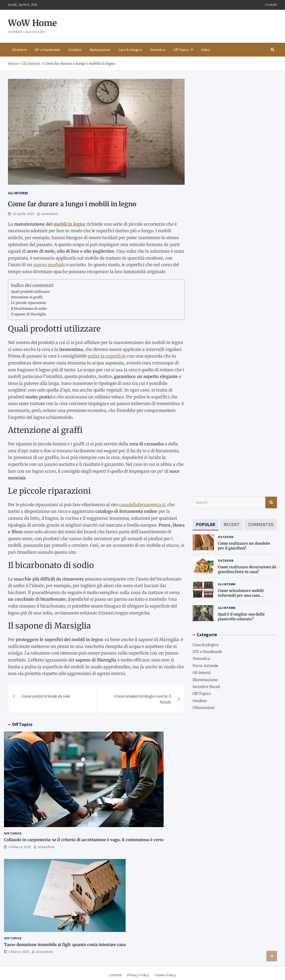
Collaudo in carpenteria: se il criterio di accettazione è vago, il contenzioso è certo (84, 840)
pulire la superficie (107, 356)
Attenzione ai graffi (27, 297)
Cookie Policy (165, 975)
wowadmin (50, 214)
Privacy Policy (138, 975)
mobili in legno (69, 224)
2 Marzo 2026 (19, 952)
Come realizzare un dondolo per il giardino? (244, 546)
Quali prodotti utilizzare (30, 292)
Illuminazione (100, 50)
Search (271, 502)
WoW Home (32, 23)
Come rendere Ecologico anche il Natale (143, 699)
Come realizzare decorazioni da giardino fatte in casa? (247, 569)
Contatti (271, 5)
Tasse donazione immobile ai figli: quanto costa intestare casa (65, 945)
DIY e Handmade (48, 50)
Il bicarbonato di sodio (29, 309)
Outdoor (75, 50)
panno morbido (49, 265)
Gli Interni (19, 50)
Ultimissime (204, 708)
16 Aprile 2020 (23, 214)
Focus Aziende (205, 666)
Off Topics (181, 50)
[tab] (206, 525)
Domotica (158, 50)
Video (206, 50)
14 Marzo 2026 (20, 847)
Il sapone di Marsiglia (28, 314)
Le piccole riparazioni (28, 303)
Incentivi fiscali (206, 687)
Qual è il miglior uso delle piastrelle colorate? (241, 617)
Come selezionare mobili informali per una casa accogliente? (241, 595)
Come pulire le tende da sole (46, 696)
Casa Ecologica (130, 50)
